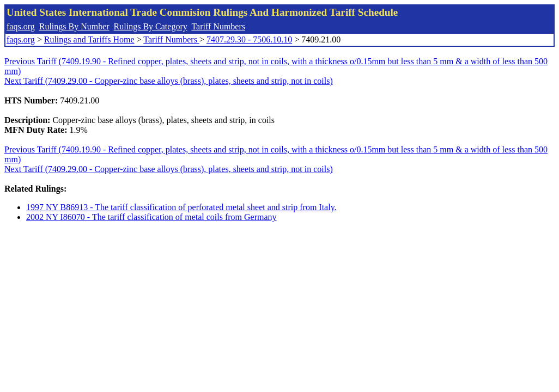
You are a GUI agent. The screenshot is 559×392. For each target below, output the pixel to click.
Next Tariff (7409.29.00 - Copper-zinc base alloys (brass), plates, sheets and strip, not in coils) (169, 81)
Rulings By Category (151, 26)
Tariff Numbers (218, 26)
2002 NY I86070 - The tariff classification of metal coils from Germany (151, 217)
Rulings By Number (74, 26)
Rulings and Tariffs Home (89, 39)
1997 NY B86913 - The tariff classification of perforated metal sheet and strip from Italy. (181, 207)
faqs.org (21, 26)
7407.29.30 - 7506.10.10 (249, 39)
